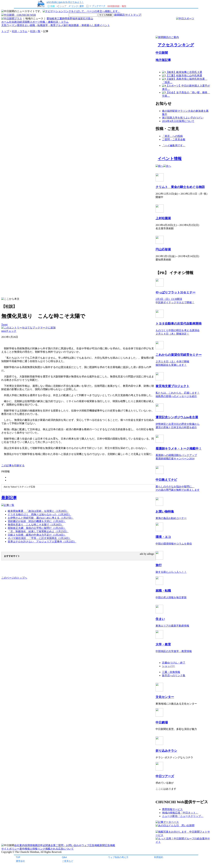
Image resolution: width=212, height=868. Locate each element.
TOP (18, 857)
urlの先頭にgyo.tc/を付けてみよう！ (65, 2)
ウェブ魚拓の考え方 (118, 857)
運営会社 (20, 861)
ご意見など (68, 861)
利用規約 (159, 857)
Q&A (64, 857)
